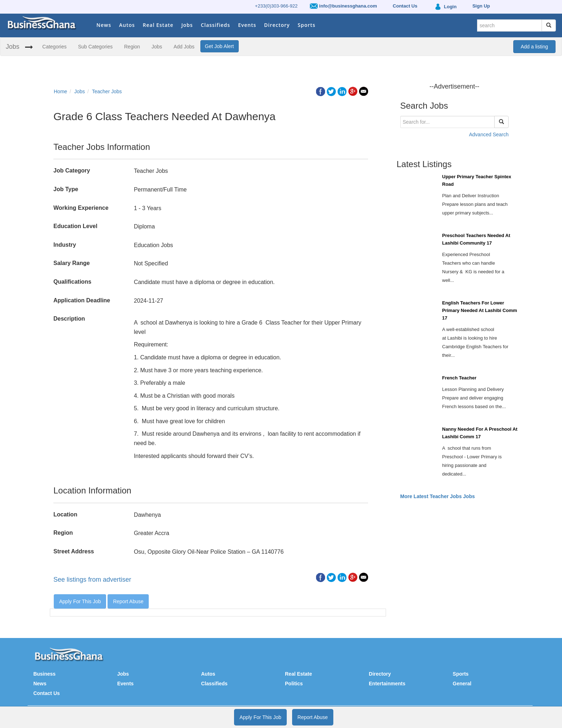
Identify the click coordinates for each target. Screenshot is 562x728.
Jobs (187, 25)
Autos (127, 25)
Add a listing (534, 47)
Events (247, 25)
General (462, 684)
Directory (277, 25)
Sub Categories (96, 47)
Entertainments (387, 684)
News (104, 25)
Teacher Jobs (107, 91)
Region (132, 47)
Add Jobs (184, 47)
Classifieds (215, 25)
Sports (307, 25)
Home (60, 91)
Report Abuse (128, 601)
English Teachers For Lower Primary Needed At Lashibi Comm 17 (480, 310)
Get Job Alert (220, 46)
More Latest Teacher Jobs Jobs (438, 496)
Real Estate (158, 25)
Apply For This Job (80, 601)
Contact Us (47, 693)
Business (44, 674)
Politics (294, 684)
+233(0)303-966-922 (276, 6)
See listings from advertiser (92, 580)
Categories (54, 47)
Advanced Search (489, 134)
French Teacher (459, 378)
